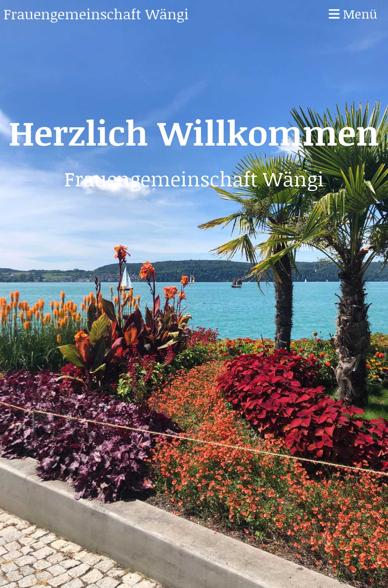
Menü (353, 14)
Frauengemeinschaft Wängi (96, 14)
